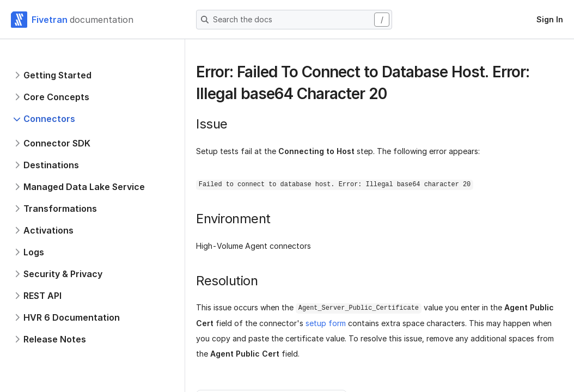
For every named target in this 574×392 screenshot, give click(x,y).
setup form (326, 323)
